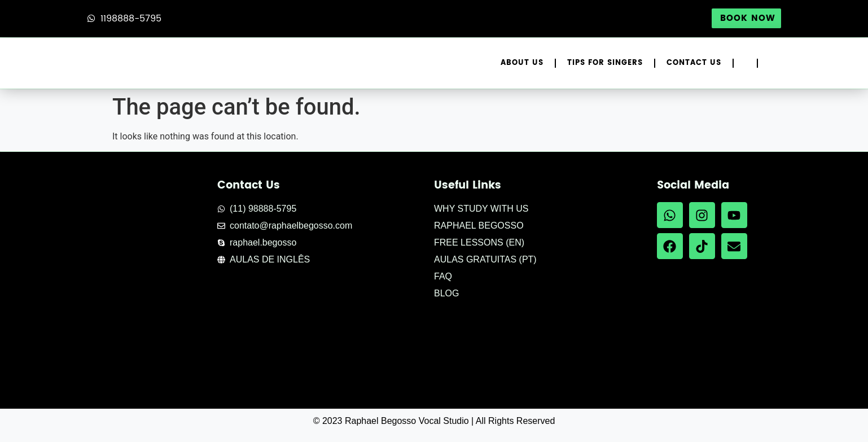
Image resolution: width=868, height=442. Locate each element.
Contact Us (694, 63)
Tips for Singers (605, 63)
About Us (522, 63)
